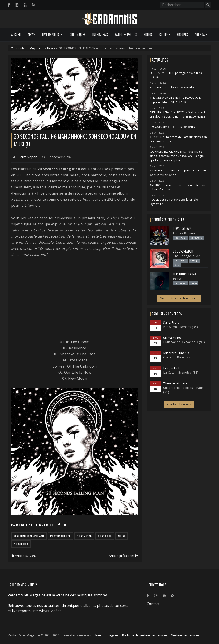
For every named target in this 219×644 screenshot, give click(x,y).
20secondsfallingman (29, 536)
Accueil (16, 35)
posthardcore (60, 536)
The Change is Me (186, 256)
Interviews (100, 35)
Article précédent (124, 556)
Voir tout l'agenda (179, 404)
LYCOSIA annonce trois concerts (172, 127)
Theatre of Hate (175, 383)
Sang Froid (171, 322)
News (32, 35)
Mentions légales (107, 635)
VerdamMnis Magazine (27, 48)
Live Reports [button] (51, 35)
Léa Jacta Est (173, 368)
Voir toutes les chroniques (179, 298)
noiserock (21, 544)
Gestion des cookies (185, 635)
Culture (165, 35)
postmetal (84, 536)
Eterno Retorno (185, 233)
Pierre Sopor (27, 157)
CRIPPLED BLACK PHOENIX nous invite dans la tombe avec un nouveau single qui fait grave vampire (177, 156)
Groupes (182, 35)
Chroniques (78, 35)
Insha (177, 279)
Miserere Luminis (176, 353)
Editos (148, 35)
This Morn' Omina (184, 274)
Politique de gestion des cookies (145, 635)
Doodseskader (183, 251)
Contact (153, 604)
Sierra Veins (172, 338)
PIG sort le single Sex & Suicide (172, 87)
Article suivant (24, 556)
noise (122, 536)
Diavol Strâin (182, 228)
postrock (105, 536)
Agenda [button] (200, 35)
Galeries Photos (126, 35)
